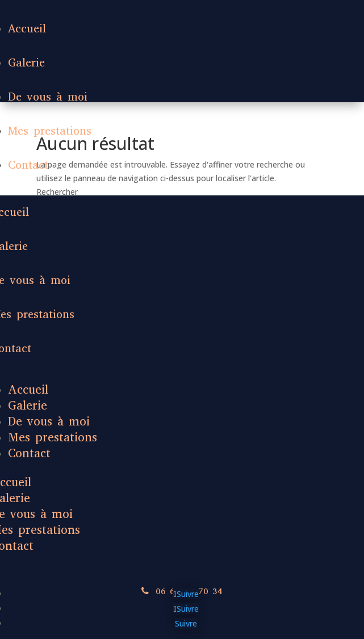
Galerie (26, 63)
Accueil (27, 29)
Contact (28, 165)
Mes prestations (50, 131)
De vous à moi (48, 97)
